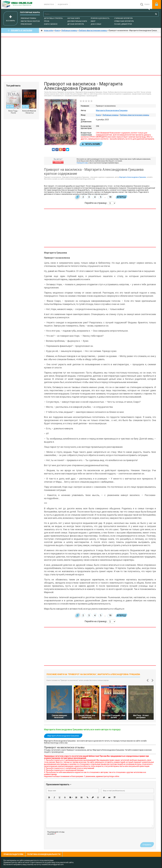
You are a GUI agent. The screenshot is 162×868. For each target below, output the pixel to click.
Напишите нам (82, 163)
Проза (47, 21)
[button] (49, 797)
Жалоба (58, 162)
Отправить (147, 845)
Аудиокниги (63, 4)
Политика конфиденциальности (44, 854)
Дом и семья (96, 24)
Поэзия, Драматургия (123, 24)
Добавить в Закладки (20, 30)
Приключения (26, 24)
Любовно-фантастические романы (134, 115)
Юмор (93, 21)
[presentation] (87, 836)
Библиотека (49, 4)
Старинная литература (123, 18)
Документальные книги (77, 21)
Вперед (121, 197)
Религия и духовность (100, 18)
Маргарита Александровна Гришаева (112, 110)
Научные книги (74, 18)
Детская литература (76, 24)
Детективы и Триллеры (53, 18)
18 (110, 197)
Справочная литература (124, 21)
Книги (98, 115)
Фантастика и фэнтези (30, 21)
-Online (20, 4)
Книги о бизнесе (51, 24)
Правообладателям (13, 854)
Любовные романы (28, 18)
